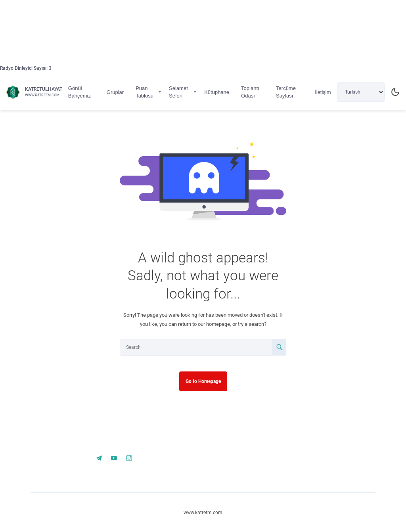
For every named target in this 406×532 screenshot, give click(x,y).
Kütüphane (217, 92)
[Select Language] (361, 92)
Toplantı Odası (250, 92)
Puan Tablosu (145, 92)
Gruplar (115, 92)
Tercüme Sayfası (286, 92)
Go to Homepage (203, 381)
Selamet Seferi (178, 92)
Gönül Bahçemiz (79, 92)
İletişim (323, 92)
